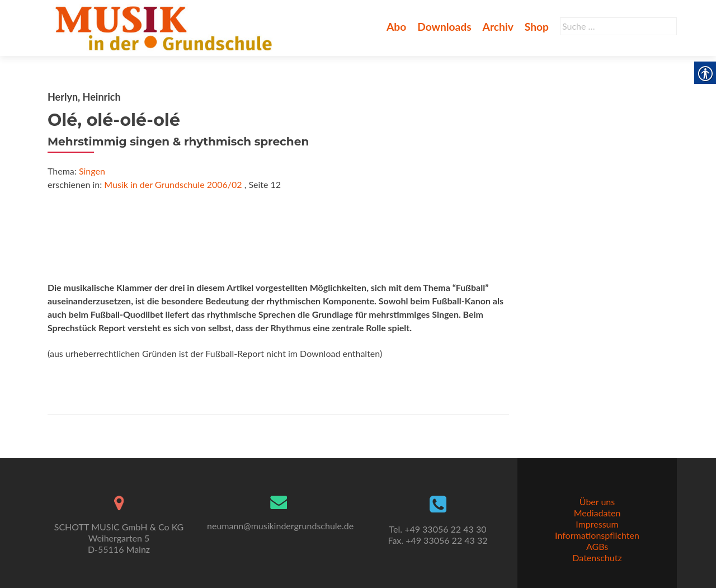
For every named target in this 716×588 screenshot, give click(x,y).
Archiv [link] (498, 27)
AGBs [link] (597, 546)
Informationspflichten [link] (597, 535)
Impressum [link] (597, 524)
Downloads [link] (444, 27)
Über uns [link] (597, 502)
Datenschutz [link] (597, 558)
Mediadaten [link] (597, 513)
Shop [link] (537, 27)
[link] (166, 27)
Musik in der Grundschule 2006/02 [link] (173, 184)
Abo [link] (396, 27)
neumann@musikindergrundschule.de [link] (280, 526)
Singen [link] (92, 171)
